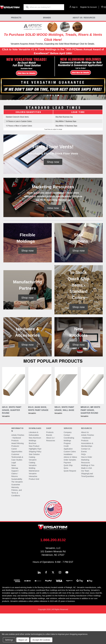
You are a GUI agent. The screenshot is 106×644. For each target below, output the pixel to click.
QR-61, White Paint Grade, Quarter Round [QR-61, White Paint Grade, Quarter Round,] (12, 440)
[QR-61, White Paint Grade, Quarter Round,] (14, 416)
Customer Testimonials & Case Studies (17, 488)
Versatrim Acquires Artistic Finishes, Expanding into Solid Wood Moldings (44, 44)
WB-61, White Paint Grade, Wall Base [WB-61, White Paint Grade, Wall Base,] (64, 439)
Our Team (85, 501)
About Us (85, 463)
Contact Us (86, 479)
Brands (47, 18)
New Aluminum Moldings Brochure (35, 471)
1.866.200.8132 (53, 570)
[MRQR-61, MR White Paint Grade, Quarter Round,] (92, 416)
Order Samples (70, 490)
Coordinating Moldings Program (69, 471)
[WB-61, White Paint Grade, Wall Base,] (66, 416)
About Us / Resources (84, 18)
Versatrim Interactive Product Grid (34, 507)
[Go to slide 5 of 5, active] (58, 126)
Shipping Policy (35, 482)
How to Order (87, 488)
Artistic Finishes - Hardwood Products (18, 468)
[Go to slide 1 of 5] (48, 126)
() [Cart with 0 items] (104, 7)
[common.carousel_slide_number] (53, 113)
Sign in (75, 7)
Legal (14, 493)
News (14, 496)
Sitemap (15, 499)
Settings (9, 640)
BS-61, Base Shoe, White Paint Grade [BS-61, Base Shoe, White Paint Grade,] (38, 439)
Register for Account (88, 7)
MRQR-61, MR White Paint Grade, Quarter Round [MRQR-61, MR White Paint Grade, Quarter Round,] (90, 440)
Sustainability (17, 510)
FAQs (83, 485)
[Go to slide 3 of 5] (53, 126)
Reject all (23, 640)
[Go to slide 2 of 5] (50, 126)
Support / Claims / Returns (15, 504)
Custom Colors (70, 482)
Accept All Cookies (41, 640)
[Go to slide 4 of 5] (56, 126)
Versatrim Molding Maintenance (34, 499)
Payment (67, 493)
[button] (27, 67)
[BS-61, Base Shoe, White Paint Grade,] (40, 416)
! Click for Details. (87, 44)
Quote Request (70, 501)
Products (16, 18)
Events (84, 482)
